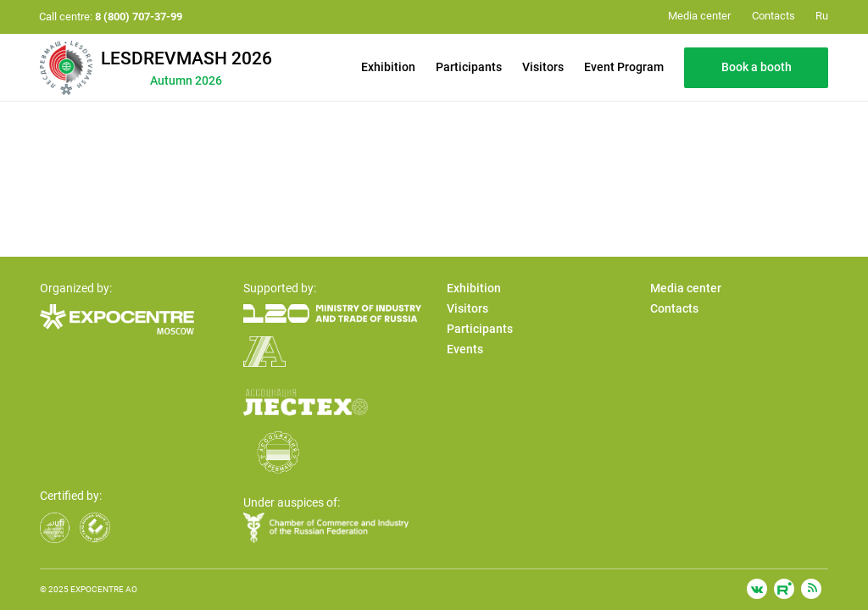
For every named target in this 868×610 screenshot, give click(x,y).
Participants (469, 67)
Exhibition (388, 67)
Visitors (543, 67)
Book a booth (757, 67)
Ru (822, 16)
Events (465, 349)
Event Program (624, 67)
